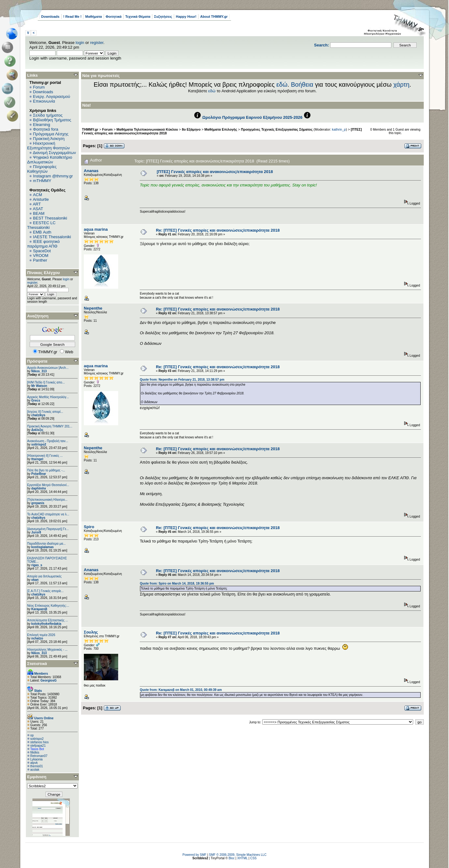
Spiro (89, 527)
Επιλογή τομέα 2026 (41, 635)
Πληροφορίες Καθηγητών (42, 169)
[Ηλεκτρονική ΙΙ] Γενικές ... (45, 456)
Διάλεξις (37, 430)
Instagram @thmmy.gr (53, 176)
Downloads (50, 17)
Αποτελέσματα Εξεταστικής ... (48, 620)
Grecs (36, 400)
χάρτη (401, 84)
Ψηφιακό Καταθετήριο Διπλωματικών (50, 160)
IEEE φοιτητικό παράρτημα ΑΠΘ (43, 244)
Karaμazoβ (39, 609)
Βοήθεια (302, 84)
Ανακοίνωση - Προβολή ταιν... (48, 441)
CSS (253, 858)
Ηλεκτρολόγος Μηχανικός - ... (47, 650)
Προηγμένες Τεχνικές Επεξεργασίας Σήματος (277, 129)
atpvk (34, 763)
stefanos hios (39, 742)
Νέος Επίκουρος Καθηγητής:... (48, 606)
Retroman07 (39, 756)
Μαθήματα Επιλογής (221, 129)
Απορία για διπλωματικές (44, 576)
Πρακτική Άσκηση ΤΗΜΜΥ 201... (50, 426)
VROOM (41, 256)
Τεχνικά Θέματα (138, 17)
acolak (35, 770)
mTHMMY (42, 181)
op (32, 735)
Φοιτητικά (114, 17)
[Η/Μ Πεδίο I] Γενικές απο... (46, 382)
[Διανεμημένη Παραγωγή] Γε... (48, 529)
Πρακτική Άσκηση (49, 139)
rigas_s (37, 565)
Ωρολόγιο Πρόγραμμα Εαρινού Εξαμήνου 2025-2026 (252, 117)
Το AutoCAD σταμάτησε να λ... (48, 514)
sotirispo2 (39, 444)
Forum (39, 87)
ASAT (38, 209)
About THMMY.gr (214, 17)
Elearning (42, 125)
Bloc (232, 858)
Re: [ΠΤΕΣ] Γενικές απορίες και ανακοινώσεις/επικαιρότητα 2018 (218, 230)
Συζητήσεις (163, 17)
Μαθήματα (93, 17)
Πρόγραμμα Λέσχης (51, 134)
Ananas (91, 171)
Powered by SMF (194, 855)
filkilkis (35, 752)
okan (35, 580)
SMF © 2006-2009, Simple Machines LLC (238, 855)
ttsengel (37, 459)
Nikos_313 (39, 371)
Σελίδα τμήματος (48, 115)
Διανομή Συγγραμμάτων (54, 153)
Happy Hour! (186, 17)
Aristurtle (41, 199)
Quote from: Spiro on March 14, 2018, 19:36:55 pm (177, 583)
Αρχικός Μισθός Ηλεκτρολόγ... (48, 397)
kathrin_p (339, 129)
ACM (38, 195)
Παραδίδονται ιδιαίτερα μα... (46, 544)
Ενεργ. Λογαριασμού (52, 96)
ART (37, 204)
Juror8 (36, 532)
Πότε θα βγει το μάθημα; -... (46, 470)
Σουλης (91, 632)
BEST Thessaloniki (50, 218)
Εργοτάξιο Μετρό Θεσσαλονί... (48, 485)
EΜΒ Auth (42, 232)
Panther (40, 260)
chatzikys (38, 415)
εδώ (282, 84)
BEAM (39, 213)
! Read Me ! (72, 17)
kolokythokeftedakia (46, 624)
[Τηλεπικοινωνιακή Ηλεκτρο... (47, 500)
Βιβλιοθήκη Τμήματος (52, 120)
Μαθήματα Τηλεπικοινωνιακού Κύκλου (147, 129)
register (97, 43)
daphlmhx (39, 488)
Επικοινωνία (44, 101)
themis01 (37, 766)
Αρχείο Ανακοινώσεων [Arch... (48, 368)
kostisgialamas (42, 547)
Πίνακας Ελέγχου (43, 273)
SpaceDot (42, 251)
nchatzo (37, 638)
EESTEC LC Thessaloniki (41, 225)
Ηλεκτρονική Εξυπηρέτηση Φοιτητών (48, 146)
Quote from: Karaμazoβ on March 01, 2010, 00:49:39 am (181, 690)
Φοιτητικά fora (46, 129)
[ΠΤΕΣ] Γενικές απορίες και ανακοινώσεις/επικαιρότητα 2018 (215, 172)
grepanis (38, 503)
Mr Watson (39, 386)
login (80, 43)
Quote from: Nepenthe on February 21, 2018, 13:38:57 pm (182, 380)
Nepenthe (93, 308)
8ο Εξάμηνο (191, 129)
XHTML (243, 858)
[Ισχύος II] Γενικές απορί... (45, 412)
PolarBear (39, 474)
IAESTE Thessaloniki (52, 237)
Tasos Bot (37, 749)
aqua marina (96, 229)
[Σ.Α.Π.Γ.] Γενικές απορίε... (45, 591)
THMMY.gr (90, 129)
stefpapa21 (38, 746)
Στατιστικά (37, 664)
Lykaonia (36, 759)
